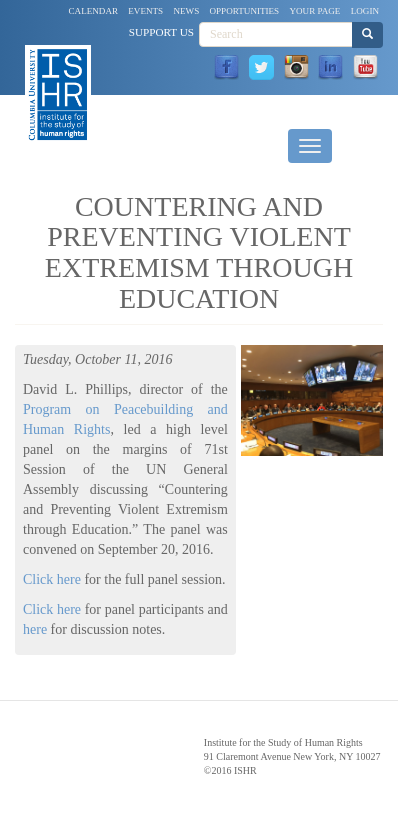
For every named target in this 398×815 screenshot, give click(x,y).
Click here (52, 579)
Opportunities (245, 11)
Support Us (161, 32)
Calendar (94, 11)
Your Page (314, 11)
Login (365, 11)
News (186, 11)
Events (145, 11)
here (35, 629)
